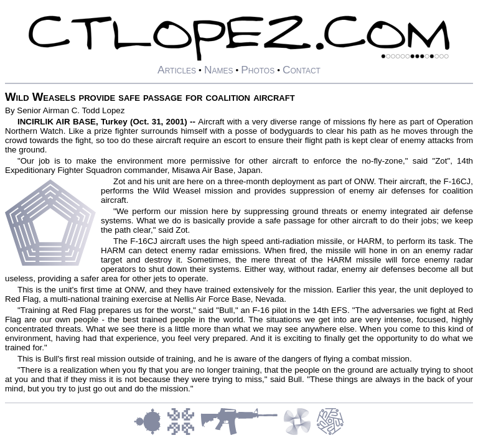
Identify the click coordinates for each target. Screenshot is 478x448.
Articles (177, 70)
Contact (302, 70)
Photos (258, 70)
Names (219, 70)
